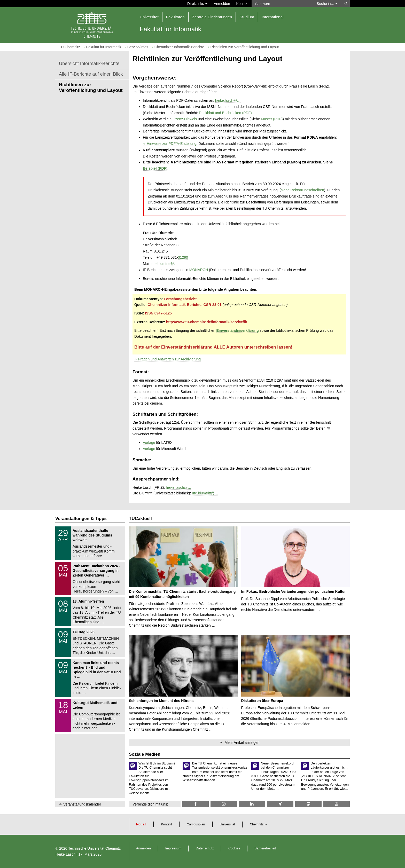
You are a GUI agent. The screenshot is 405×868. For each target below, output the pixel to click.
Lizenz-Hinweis (185, 119)
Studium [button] (247, 17)
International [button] (273, 17)
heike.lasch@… (228, 100)
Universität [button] (149, 17)
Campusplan (196, 824)
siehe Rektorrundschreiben (302, 190)
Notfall (141, 824)
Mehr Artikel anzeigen (242, 743)
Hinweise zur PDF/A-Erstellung (172, 144)
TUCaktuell (140, 519)
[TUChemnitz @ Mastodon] (308, 804)
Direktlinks (197, 4)
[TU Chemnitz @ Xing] (280, 804)
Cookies (234, 848)
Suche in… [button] (327, 4)
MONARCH (199, 270)
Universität (228, 824)
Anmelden (222, 4)
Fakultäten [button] (175, 17)
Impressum (173, 848)
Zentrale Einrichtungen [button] (212, 17)
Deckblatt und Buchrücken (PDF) (225, 113)
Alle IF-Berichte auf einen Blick (91, 74)
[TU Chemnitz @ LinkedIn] (252, 804)
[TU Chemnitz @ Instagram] (224, 804)
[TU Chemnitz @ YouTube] (337, 804)
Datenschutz (205, 848)
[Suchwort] (282, 4)
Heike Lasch (65, 854)
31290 (183, 257)
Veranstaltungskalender (82, 804)
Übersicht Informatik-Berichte (89, 64)
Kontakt (242, 4)
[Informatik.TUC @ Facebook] (196, 804)
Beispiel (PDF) (155, 168)
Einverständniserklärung (238, 330)
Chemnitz (257, 824)
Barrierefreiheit (265, 848)
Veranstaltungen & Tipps (81, 519)
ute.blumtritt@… (164, 264)
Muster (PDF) (272, 119)
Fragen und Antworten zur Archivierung (169, 359)
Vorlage (149, 443)
